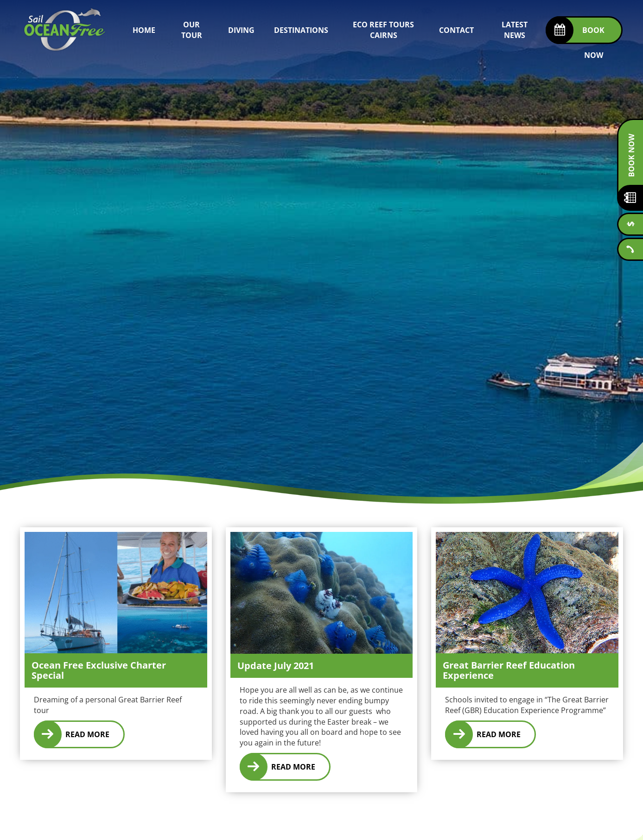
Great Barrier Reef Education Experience (509, 670)
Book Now (631, 155)
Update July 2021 (276, 666)
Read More (87, 734)
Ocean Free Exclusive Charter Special (99, 670)
